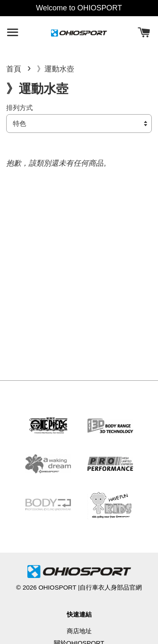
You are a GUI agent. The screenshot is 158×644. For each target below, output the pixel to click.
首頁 (14, 69)
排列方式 (19, 108)
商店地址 (79, 631)
